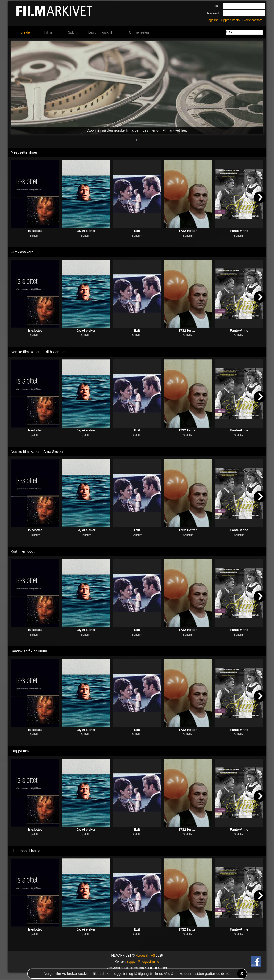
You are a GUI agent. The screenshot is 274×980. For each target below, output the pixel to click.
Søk (71, 32)
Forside (24, 32)
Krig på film (20, 751)
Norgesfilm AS (145, 956)
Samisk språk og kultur (29, 651)
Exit (137, 231)
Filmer (49, 32)
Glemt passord (252, 20)
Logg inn (213, 20)
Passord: (213, 13)
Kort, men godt (23, 551)
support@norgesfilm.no (143, 962)
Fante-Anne (239, 231)
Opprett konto (230, 20)
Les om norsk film (102, 32)
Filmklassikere (22, 252)
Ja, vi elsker (86, 231)
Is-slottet (35, 231)
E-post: (214, 6)
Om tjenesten (139, 32)
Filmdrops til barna (26, 851)
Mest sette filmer (24, 152)
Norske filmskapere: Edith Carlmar (38, 352)
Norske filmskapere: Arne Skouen (38, 452)
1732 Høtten (188, 231)
